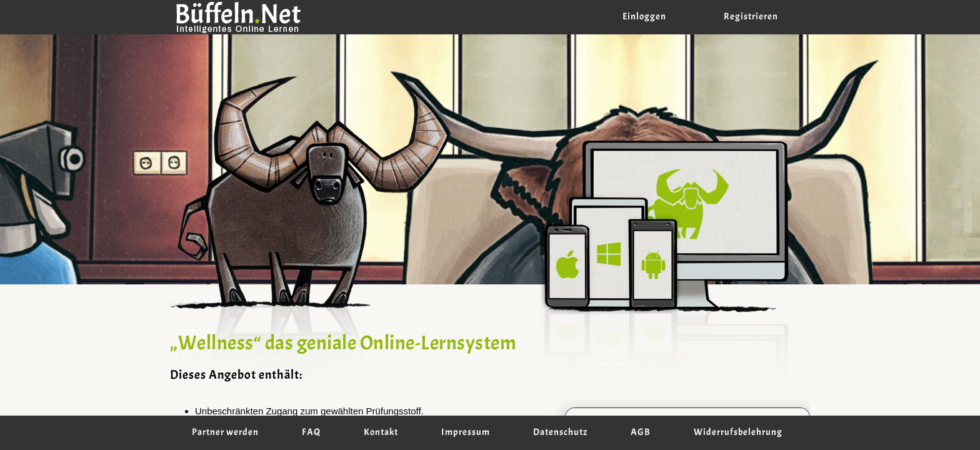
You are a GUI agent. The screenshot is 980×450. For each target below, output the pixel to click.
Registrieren (751, 17)
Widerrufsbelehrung (738, 432)
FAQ (311, 432)
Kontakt (381, 432)
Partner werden (225, 432)
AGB (641, 432)
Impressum (466, 432)
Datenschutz (560, 432)
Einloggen (644, 17)
